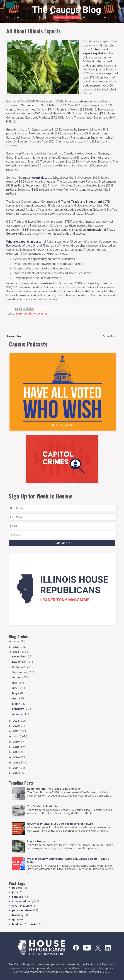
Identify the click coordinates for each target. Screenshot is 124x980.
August (17, 677)
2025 (16, 647)
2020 (16, 736)
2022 (16, 726)
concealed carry (23, 901)
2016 (16, 757)
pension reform (22, 910)
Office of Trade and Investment (80, 202)
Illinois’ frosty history (41, 841)
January (17, 714)
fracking (18, 915)
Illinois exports (38, 314)
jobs (15, 892)
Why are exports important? (26, 242)
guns (15, 919)
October (18, 667)
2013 (16, 773)
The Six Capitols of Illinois (44, 806)
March (17, 704)
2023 (16, 721)
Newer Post (15, 336)
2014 (16, 768)
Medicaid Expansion (25, 924)
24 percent (29, 105)
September (20, 672)
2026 (16, 641)
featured (22, 314)
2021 (16, 731)
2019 (16, 742)
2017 (16, 752)
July (15, 683)
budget (17, 888)
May (15, 693)
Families (18, 897)
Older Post (110, 336)
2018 (16, 747)
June (15, 688)
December (19, 656)
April (16, 698)
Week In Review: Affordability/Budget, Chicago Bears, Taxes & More (68, 860)
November (19, 662)
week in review (22, 906)
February (18, 709)
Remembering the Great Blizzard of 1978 (54, 789)
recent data (39, 178)
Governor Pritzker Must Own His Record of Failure (60, 824)
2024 (16, 652)
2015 (16, 762)
